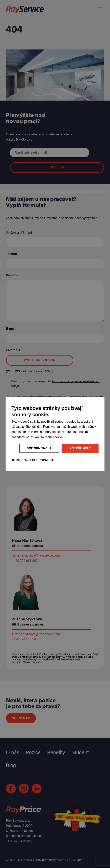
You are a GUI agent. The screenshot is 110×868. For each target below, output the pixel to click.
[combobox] (98, 402)
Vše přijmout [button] (80, 448)
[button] (33, 460)
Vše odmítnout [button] (39, 448)
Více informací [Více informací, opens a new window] (73, 437)
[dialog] (55, 434)
